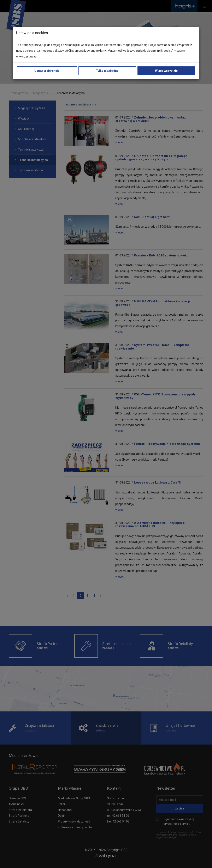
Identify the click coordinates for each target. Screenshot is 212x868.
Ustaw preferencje (47, 71)
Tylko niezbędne (107, 71)
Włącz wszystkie (166, 71)
